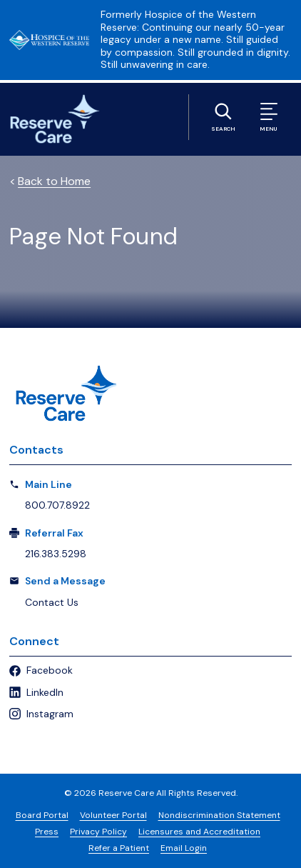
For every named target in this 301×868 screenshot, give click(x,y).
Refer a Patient (119, 848)
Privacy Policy (98, 832)
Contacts (36, 450)
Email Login (184, 848)
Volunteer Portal (113, 815)
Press (47, 832)
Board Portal (42, 815)
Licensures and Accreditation (199, 832)
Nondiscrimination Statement (219, 815)
